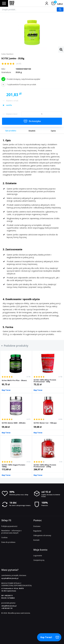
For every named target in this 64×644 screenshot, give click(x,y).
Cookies (4, 537)
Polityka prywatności (9, 526)
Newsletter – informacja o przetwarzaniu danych (11, 532)
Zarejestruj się (39, 560)
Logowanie (38, 556)
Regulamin (37, 531)
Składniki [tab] (32, 131)
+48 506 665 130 (7, 608)
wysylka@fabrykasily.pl (10, 578)
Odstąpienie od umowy (42, 535)
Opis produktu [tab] (11, 131)
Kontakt (36, 540)
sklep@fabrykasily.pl (9, 606)
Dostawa (37, 526)
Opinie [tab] (53, 131)
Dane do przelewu (8, 542)
